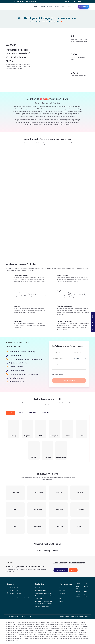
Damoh (78, 597)
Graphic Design (39, 588)
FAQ (73, 2)
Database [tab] (46, 413)
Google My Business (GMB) (42, 606)
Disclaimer (87, 617)
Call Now (73, 570)
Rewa (86, 597)
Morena (78, 584)
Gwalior (78, 591)
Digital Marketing (39, 598)
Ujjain (86, 584)
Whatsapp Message (61, 570)
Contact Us (70, 7)
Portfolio (57, 7)
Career (67, 2)
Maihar (86, 591)
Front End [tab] (33, 413)
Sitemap (81, 617)
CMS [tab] (10, 413)
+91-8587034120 (12, 591)
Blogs (63, 7)
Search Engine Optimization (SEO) (44, 601)
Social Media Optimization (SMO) (43, 604)
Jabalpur (62, 596)
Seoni (86, 594)
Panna (61, 601)
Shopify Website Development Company (45, 596)
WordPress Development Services (44, 593)
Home (36, 7)
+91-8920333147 (18, 2)
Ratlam (78, 594)
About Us (42, 7)
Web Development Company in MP (48, 22)
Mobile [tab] (21, 413)
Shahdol (86, 586)
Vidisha (86, 589)
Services (50, 7)
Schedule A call (84, 7)
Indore (61, 588)
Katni (61, 598)
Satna (77, 589)
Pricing (79, 2)
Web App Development (41, 591)
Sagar (77, 586)
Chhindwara (62, 593)
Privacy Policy (74, 617)
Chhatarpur (62, 591)
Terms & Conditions (65, 617)
